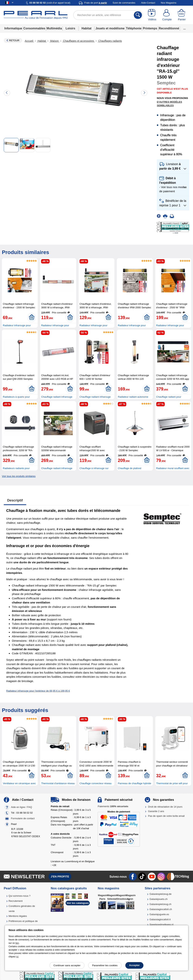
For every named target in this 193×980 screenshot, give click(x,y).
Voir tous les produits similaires (19, 476)
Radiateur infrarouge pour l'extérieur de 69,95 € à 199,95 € (38, 691)
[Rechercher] (138, 15)
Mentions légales (18, 916)
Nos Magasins (168, 3)
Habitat (86, 28)
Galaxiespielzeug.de (160, 894)
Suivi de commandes (124, 3)
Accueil (29, 41)
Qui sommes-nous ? (19, 896)
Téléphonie (134, 28)
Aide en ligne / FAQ (21, 807)
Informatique (13, 28)
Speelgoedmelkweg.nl (161, 924)
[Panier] (182, 15)
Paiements (113, 806)
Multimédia (54, 28)
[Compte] (167, 15)
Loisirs (70, 28)
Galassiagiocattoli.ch (161, 909)
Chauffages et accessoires (79, 41)
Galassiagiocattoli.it (160, 919)
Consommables (34, 28)
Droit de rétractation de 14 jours (165, 807)
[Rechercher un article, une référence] (108, 15)
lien (17, 943)
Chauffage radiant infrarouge (57, 468)
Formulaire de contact (23, 818)
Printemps (150, 28)
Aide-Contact (148, 3)
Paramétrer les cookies (105, 965)
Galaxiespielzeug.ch (160, 904)
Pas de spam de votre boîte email (166, 816)
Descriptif (15, 500)
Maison (54, 41)
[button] (173, 167)
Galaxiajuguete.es (159, 914)
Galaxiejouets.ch (159, 899)
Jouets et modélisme (110, 28)
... (185, 28)
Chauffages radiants (110, 41)
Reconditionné (169, 28)
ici (17, 957)
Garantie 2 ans (156, 811)
